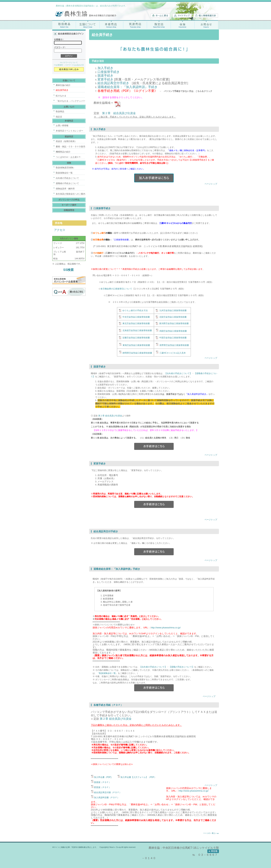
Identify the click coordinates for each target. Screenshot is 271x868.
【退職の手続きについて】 (182, 667)
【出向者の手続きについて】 (178, 373)
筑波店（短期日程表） (66, 141)
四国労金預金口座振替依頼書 (173, 331)
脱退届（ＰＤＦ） (102, 782)
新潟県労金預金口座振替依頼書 (174, 323)
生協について (88, 25)
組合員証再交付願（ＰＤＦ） (108, 792)
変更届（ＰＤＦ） (102, 787)
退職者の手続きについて (67, 183)
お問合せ (206, 25)
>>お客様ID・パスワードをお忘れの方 (69, 65)
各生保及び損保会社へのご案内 (71, 194)
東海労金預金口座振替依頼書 (136, 345)
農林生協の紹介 (63, 85)
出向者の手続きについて (67, 178)
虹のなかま (61, 96)
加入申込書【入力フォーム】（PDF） (138, 777)
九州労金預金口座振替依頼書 (173, 310)
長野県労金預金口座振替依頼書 (174, 345)
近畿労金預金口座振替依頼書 (136, 338)
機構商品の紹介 (63, 152)
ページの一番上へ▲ (211, 833)
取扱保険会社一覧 (64, 173)
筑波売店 (135, 25)
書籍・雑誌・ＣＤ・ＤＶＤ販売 (71, 147)
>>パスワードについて (69, 63)
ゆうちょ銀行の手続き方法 (135, 310)
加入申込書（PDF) (103, 777)
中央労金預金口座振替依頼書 (136, 317)
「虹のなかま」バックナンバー (71, 101)
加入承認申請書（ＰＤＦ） (107, 798)
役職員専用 (69, 210)
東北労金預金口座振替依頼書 (136, 323)
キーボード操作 (69, 205)
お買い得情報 (62, 126)
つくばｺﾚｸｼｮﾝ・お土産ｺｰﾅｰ (68, 157)
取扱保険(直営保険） (66, 168)
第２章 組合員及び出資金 (119, 113)
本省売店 (111, 25)
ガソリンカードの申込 (69, 200)
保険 (183, 25)
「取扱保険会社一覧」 (107, 673)
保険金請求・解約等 (65, 189)
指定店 (159, 25)
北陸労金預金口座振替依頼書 (173, 317)
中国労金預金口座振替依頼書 (173, 338)
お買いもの (69, 107)
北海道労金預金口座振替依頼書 (137, 330)
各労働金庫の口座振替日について (116, 289)
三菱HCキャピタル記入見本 (173, 353)
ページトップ (211, 184)
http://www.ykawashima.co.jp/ (166, 628)
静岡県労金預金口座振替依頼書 (137, 353)
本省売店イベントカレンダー (69, 131)
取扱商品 (64, 25)
